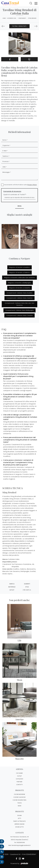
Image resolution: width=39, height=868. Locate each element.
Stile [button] (27, 587)
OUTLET (20, 776)
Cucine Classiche (19, 797)
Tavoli (20, 803)
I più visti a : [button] (27, 590)
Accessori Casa (12, 18)
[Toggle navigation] (36, 3)
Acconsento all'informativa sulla (21, 185)
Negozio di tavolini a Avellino (19, 267)
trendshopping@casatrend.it (21, 845)
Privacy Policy (32, 185)
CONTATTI (19, 785)
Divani (19, 815)
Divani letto (19, 827)
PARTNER (19, 782)
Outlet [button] (12, 590)
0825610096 (21, 842)
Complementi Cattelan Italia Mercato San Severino (20, 304)
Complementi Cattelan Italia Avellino (20, 293)
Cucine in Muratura (19, 800)
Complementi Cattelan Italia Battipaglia (20, 310)
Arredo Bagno (20, 824)
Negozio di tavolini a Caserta (20, 288)
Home (4, 18)
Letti (20, 818)
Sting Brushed (32, 18)
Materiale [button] (12, 587)
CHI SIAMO (19, 773)
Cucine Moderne (20, 794)
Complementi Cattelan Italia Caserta (19, 315)
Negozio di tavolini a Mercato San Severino (19, 278)
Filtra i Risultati (19, 26)
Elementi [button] (27, 584)
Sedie (20, 806)
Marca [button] (12, 584)
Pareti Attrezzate (19, 821)
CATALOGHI (20, 779)
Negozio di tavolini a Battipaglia (19, 283)
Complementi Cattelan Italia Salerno (19, 298)
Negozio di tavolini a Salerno (20, 272)
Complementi (22, 18)
